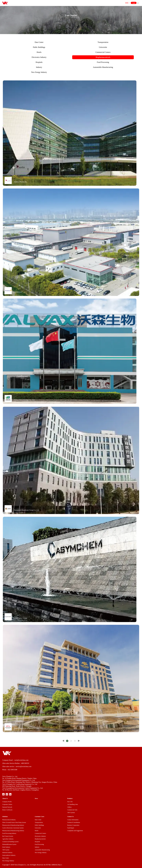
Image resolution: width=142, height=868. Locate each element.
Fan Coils (70, 802)
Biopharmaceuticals (103, 57)
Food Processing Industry (9, 833)
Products (70, 798)
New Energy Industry (39, 72)
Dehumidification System (9, 844)
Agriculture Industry (8, 839)
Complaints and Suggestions (75, 831)
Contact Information (73, 820)
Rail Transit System (8, 836)
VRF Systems (71, 813)
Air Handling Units (73, 804)
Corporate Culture (7, 804)
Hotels (39, 52)
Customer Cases (40, 817)
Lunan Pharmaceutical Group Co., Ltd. (26, 728)
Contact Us (71, 817)
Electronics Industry (39, 57)
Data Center (39, 42)
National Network (7, 807)
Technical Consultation (74, 822)
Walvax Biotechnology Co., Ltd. (24, 400)
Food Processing (103, 62)
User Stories (71, 17)
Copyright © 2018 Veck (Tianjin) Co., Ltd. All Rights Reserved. (23, 865)
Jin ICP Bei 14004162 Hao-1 (53, 865)
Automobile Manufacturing (103, 67)
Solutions (5, 817)
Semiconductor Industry (9, 855)
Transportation (103, 42)
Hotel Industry (6, 847)
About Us (5, 798)
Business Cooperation (73, 825)
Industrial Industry (7, 853)
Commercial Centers (103, 52)
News (36, 798)
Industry (39, 67)
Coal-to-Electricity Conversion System (13, 828)
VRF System (6, 850)
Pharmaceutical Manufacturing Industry (13, 825)
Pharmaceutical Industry (9, 820)
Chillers (69, 807)
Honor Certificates (7, 810)
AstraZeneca (18, 292)
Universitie (103, 47)
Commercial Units (72, 810)
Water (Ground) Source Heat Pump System (14, 822)
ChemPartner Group (20, 618)
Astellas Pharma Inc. (21, 182)
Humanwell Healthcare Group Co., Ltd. (27, 510)
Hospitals (39, 62)
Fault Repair (71, 828)
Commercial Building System (10, 842)
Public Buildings (39, 47)
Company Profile (7, 802)
